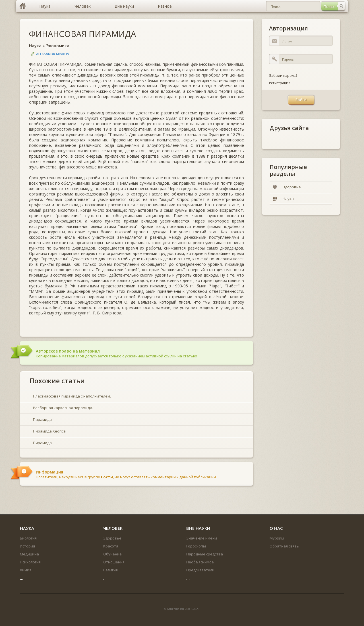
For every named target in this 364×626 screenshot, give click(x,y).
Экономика (58, 46)
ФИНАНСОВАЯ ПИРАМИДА (82, 34)
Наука (35, 46)
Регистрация (280, 83)
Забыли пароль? (283, 76)
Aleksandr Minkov (53, 54)
